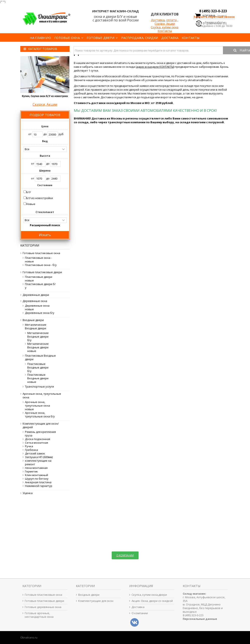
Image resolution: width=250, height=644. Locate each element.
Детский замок (35, 454)
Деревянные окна (35, 301)
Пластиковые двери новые (39, 279)
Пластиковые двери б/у (40, 286)
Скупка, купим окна (165, 27)
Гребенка (31, 450)
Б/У (28, 192)
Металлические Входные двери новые (38, 347)
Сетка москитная (36, 443)
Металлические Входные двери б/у (38, 337)
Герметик (31, 472)
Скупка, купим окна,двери (149, 595)
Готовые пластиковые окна (41, 253)
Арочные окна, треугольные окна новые (37, 406)
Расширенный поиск (45, 225)
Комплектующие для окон (96, 601)
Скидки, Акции (165, 24)
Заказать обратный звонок (214, 17)
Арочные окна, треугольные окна (42, 396)
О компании (140, 613)
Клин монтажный (36, 475)
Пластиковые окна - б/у (41, 265)
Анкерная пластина (38, 482)
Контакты (165, 31)
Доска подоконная (38, 439)
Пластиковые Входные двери (40, 357)
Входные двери (33, 320)
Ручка (29, 446)
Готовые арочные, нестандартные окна (39, 615)
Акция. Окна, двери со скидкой (152, 601)
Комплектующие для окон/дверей (41, 425)
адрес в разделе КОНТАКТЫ (155, 67)
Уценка (28, 493)
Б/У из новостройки (40, 198)
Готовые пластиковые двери (42, 272)
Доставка (158, 20)
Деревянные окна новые (37, 307)
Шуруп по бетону (37, 479)
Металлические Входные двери (36, 327)
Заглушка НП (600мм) (39, 457)
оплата (171, 20)
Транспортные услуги (39, 387)
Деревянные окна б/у (40, 313)
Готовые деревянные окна (43, 607)
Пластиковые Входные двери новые (38, 378)
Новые (31, 204)
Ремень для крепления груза (40, 434)
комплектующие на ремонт (38, 463)
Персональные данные (200, 619)
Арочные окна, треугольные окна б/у (40, 415)
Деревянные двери (36, 295)
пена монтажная (36, 468)
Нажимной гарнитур (39, 486)
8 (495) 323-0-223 (213, 11)
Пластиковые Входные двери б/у (38, 368)
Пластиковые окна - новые (38, 260)
